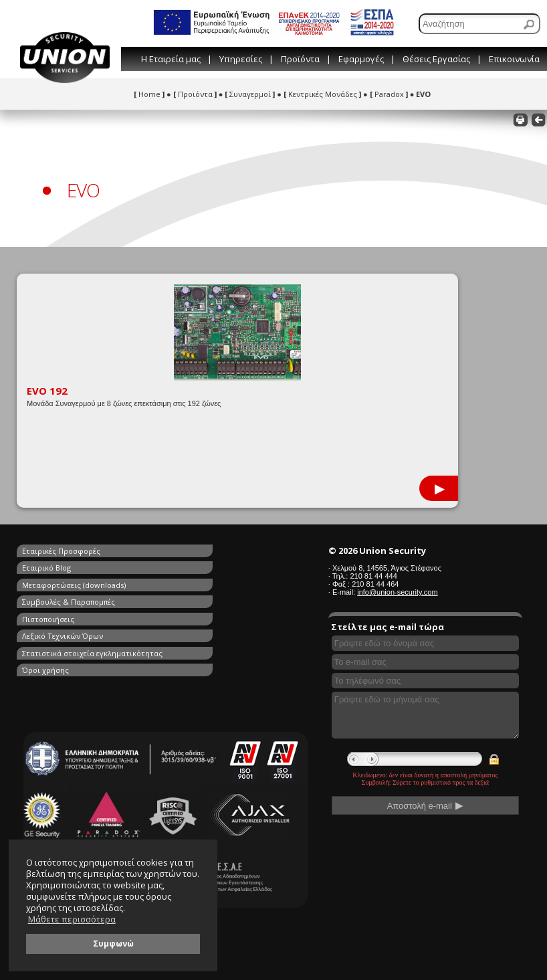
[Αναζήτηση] (479, 24)
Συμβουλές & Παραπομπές (196, 566)
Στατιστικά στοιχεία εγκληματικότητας (58, 602)
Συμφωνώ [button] (113, 943)
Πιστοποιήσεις (48, 582)
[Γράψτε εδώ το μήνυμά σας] (425, 715)
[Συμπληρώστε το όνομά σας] (425, 643)
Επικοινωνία (514, 59)
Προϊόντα (300, 59)
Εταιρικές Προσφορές (61, 551)
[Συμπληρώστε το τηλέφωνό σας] (425, 681)
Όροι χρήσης (173, 597)
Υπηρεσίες (241, 59)
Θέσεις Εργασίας (436, 59)
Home (149, 94)
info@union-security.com (397, 592)
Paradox (389, 94)
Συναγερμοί (250, 94)
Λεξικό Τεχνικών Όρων (190, 582)
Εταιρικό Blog (174, 551)
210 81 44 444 (373, 576)
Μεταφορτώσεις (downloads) (74, 566)
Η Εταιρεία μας (171, 59)
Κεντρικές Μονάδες (322, 94)
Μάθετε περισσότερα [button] (72, 919)
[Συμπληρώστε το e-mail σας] (425, 662)
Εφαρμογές (361, 59)
